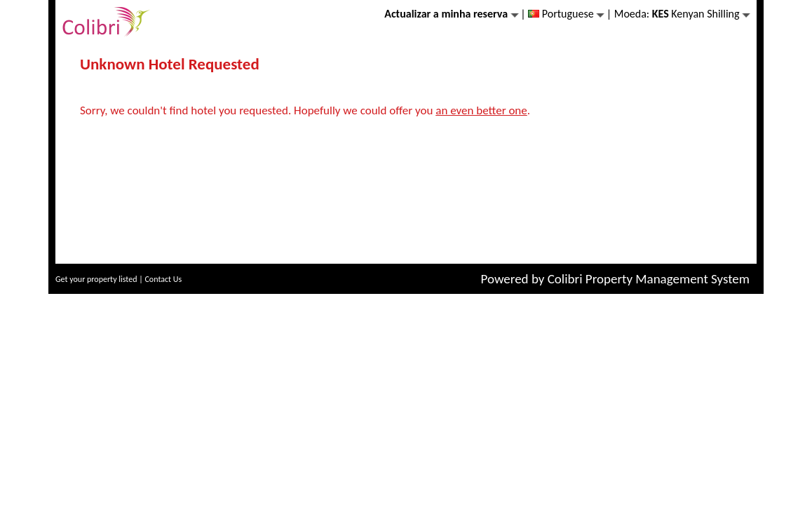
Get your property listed (96, 279)
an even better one (481, 110)
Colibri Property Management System (649, 279)
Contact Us (163, 279)
